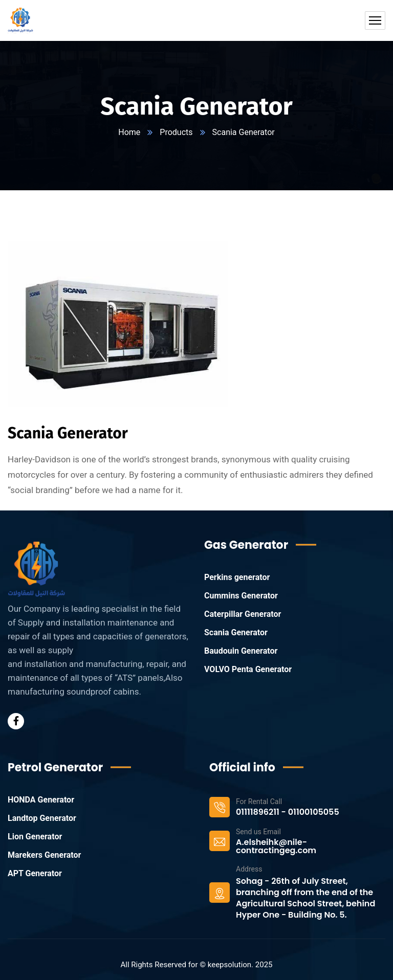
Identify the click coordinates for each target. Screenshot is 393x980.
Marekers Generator (44, 855)
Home (129, 132)
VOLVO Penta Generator (248, 669)
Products (176, 132)
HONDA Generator (41, 800)
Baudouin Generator (241, 651)
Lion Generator (35, 837)
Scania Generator (236, 632)
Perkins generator (237, 577)
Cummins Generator (241, 596)
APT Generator (35, 873)
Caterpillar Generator (243, 614)
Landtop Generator (42, 818)
